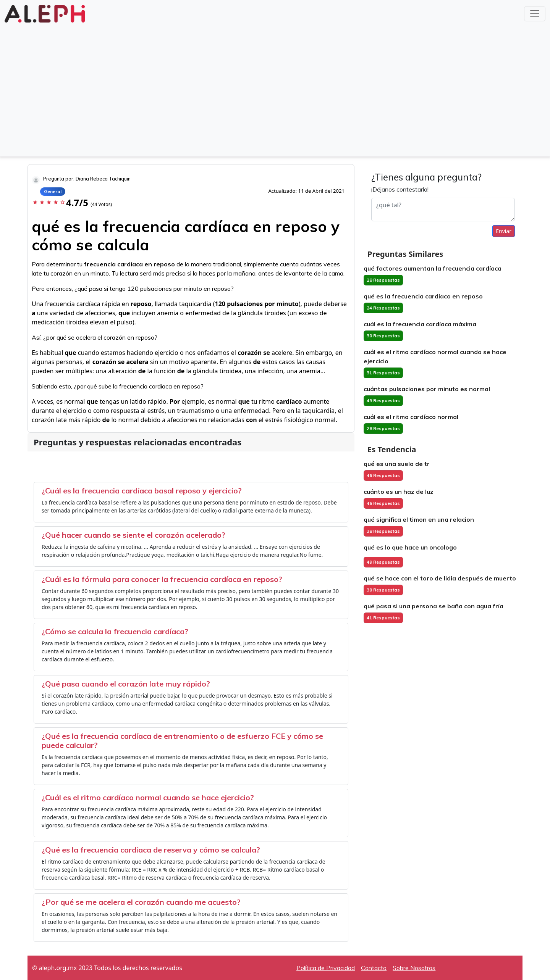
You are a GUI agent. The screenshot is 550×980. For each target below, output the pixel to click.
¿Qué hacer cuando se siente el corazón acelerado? (133, 535)
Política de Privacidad (326, 968)
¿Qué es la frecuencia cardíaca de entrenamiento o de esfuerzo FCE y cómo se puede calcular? (182, 741)
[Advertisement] (275, 96)
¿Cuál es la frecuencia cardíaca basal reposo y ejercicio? (142, 491)
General (53, 191)
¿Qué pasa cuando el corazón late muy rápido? (126, 684)
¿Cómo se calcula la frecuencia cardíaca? (115, 631)
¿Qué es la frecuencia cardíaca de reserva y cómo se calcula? (151, 850)
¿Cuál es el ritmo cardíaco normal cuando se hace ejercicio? (148, 797)
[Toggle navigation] (535, 14)
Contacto (374, 968)
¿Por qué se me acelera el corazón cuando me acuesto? (141, 902)
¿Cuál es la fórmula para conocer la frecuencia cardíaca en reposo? (162, 579)
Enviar (504, 231)
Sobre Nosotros (414, 968)
